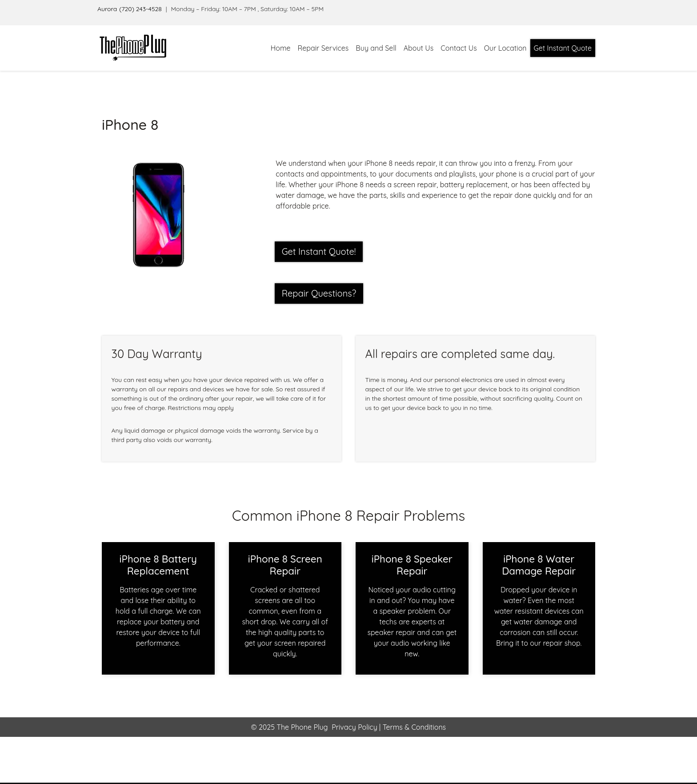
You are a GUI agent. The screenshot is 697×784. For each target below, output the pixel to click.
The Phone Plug (302, 727)
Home (281, 48)
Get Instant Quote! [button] (319, 251)
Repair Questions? (319, 293)
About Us (419, 48)
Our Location (505, 48)
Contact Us (459, 48)
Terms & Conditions (413, 727)
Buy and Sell (376, 48)
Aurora (107, 9)
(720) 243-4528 (140, 9)
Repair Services (323, 48)
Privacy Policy (355, 727)
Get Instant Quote (563, 48)
